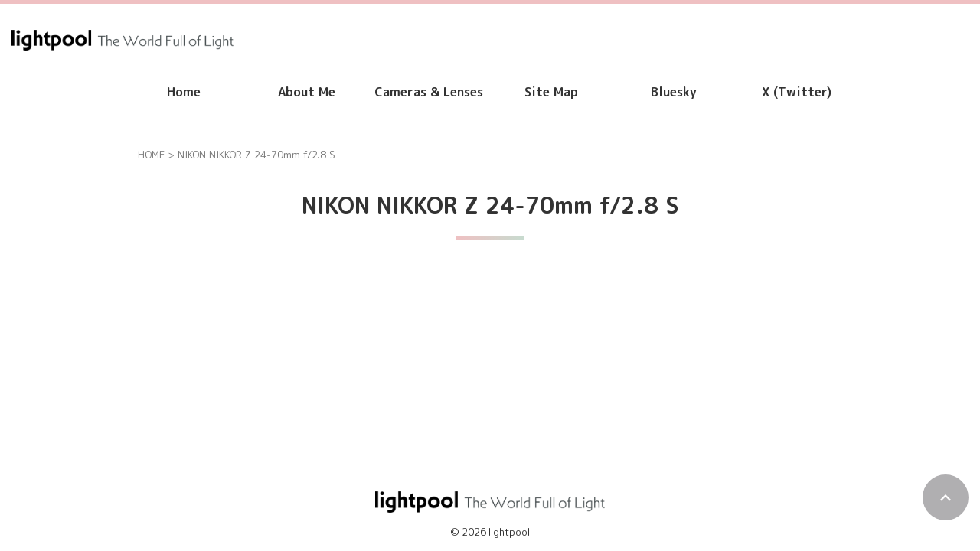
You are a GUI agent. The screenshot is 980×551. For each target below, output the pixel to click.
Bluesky (674, 92)
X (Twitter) (797, 92)
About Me (307, 92)
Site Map (551, 92)
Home (184, 92)
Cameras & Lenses (429, 92)
